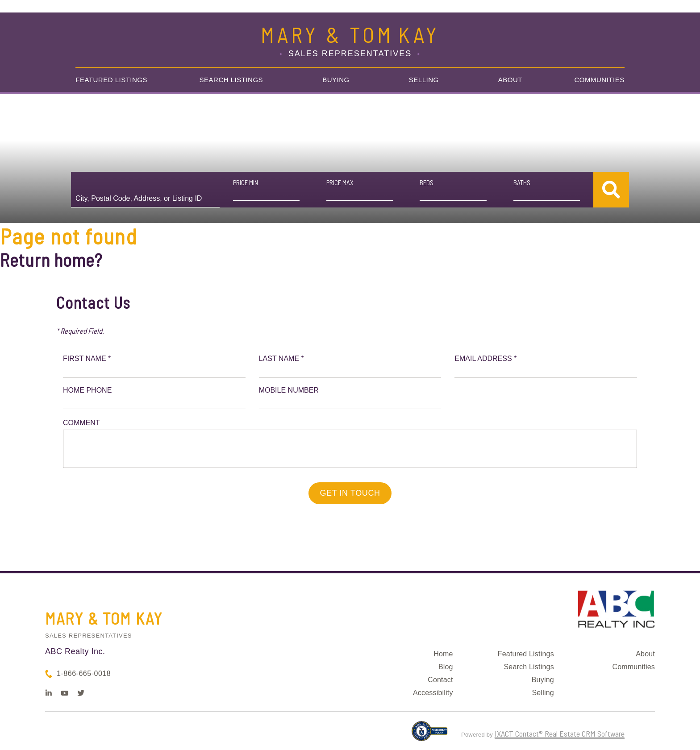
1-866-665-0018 (84, 673)
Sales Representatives (89, 636)
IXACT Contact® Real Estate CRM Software (560, 733)
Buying (336, 80)
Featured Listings (111, 80)
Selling (424, 80)
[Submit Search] (611, 190)
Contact (440, 680)
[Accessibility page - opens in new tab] (430, 735)
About (510, 80)
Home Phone (87, 390)
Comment (81, 423)
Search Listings (231, 80)
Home (443, 654)
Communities (600, 80)
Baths (522, 182)
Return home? (51, 260)
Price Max (340, 182)
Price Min (246, 182)
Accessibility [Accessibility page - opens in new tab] (433, 693)
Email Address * (485, 358)
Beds (427, 182)
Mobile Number (289, 390)
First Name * (87, 358)
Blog (446, 667)
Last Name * (281, 358)
